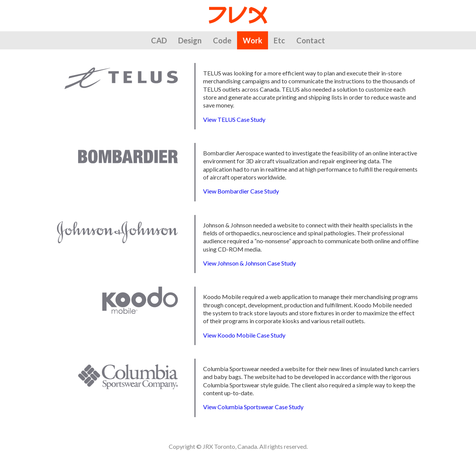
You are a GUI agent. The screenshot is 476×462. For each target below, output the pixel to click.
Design (190, 40)
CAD (159, 40)
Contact (311, 40)
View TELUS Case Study (234, 119)
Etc (279, 40)
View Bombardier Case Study (241, 191)
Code (222, 40)
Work (253, 40)
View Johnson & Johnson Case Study (250, 263)
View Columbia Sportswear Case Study (253, 407)
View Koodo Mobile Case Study (244, 335)
